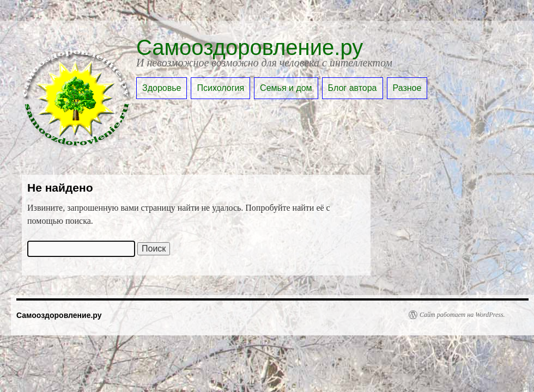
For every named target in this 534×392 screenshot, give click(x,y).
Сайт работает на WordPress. (462, 315)
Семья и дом (286, 88)
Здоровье (162, 88)
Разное (407, 88)
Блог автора (353, 88)
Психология (220, 88)
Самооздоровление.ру (250, 47)
